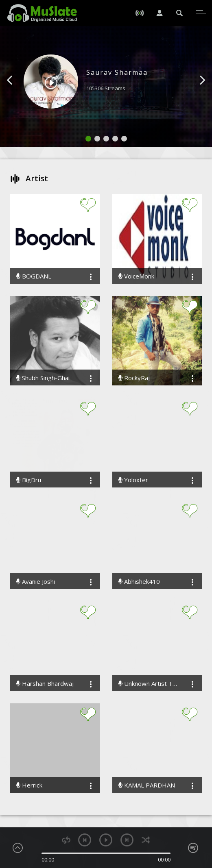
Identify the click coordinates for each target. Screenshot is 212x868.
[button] (19, 92)
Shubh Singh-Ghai (43, 378)
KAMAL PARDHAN (147, 785)
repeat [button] (66, 840)
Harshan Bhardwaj (45, 684)
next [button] (127, 840)
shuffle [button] (145, 840)
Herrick (29, 785)
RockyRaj (134, 378)
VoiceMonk (136, 276)
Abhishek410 (139, 582)
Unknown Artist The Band (149, 684)
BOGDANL (34, 276)
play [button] (106, 840)
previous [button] (85, 840)
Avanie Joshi (36, 582)
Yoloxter (133, 480)
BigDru (29, 480)
